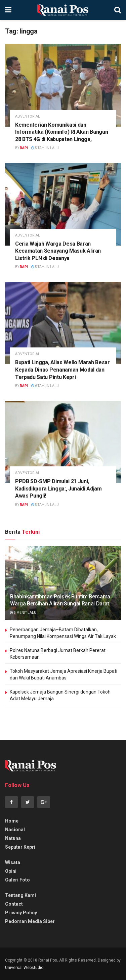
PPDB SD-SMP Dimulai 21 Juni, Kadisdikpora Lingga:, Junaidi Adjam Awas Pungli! (58, 488)
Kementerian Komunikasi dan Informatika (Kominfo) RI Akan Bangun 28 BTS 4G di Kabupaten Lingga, (61, 132)
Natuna (13, 838)
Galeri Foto (17, 880)
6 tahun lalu (45, 386)
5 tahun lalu (45, 148)
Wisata (13, 862)
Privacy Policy (21, 913)
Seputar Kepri (20, 847)
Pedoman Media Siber (30, 921)
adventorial (28, 116)
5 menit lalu (23, 613)
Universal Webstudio (24, 968)
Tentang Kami (20, 895)
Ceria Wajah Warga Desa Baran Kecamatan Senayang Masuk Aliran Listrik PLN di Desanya (58, 251)
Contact (14, 904)
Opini (11, 871)
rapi (24, 148)
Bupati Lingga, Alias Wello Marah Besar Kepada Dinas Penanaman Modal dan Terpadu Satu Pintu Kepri (62, 370)
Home (12, 821)
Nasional (15, 830)
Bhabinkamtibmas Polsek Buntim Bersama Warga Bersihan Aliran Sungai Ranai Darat (60, 600)
